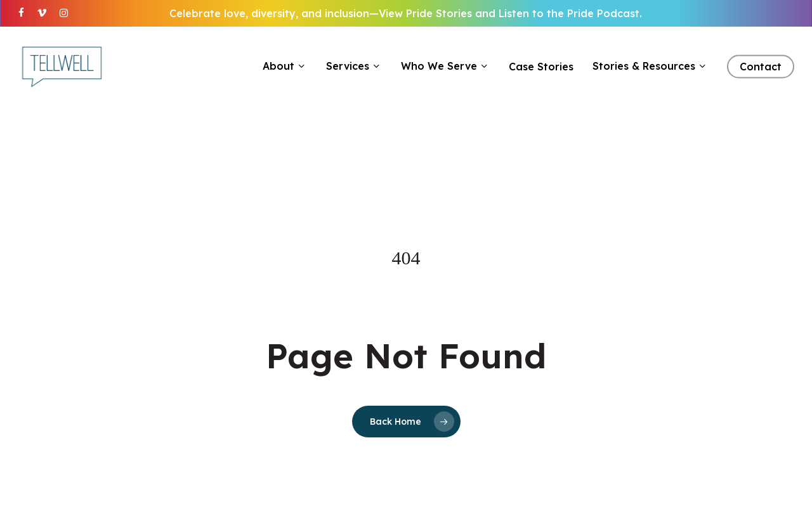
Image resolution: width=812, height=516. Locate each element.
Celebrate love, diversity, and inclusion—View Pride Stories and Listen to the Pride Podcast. (406, 13)
